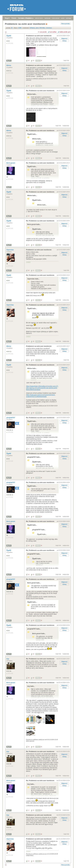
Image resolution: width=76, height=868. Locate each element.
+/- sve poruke (42, 32)
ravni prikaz (53, 32)
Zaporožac (10, 250)
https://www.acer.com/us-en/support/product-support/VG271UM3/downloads (41, 396)
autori (63, 18)
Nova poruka (65, 24)
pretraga (69, 18)
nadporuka (66, 126)
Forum (14, 18)
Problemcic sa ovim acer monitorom (39, 36)
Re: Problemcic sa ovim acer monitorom (40, 91)
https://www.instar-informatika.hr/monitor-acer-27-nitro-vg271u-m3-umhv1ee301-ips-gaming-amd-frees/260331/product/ (42, 388)
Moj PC (9, 61)
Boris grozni (11, 163)
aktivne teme (39, 18)
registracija (30, 18)
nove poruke (56, 18)
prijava (23, 18)
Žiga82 (9, 36)
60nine (9, 65)
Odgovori (64, 38)
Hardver (21, 18)
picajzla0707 (11, 418)
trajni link (66, 60)
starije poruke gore (65, 32)
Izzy (8, 659)
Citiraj (64, 41)
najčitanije (47, 18)
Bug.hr (7, 18)
